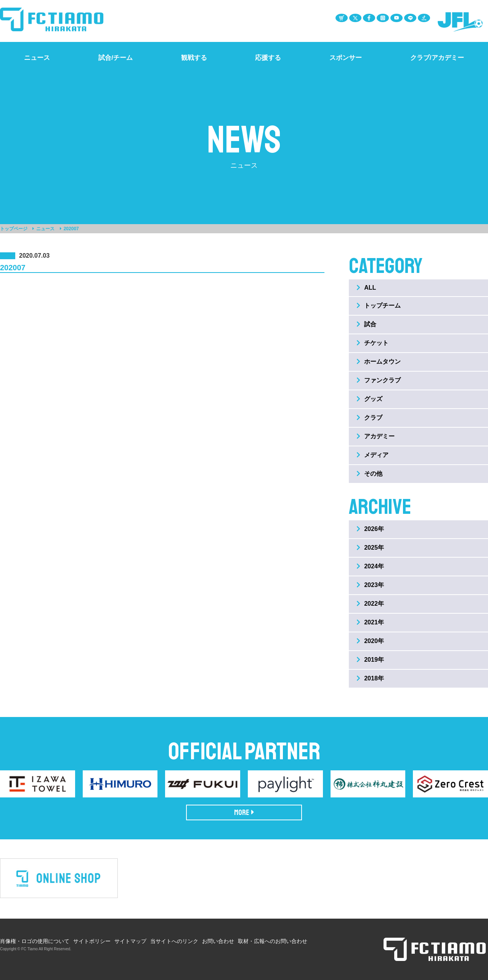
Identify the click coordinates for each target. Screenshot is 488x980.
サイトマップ (130, 941)
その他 (369, 474)
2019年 (370, 660)
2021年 (370, 622)
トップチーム (379, 306)
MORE (244, 812)
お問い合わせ (218, 941)
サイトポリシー (92, 941)
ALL (366, 288)
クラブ (369, 418)
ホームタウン (379, 362)
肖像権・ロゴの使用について (35, 941)
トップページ (14, 229)
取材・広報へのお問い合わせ (273, 941)
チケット (372, 343)
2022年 (370, 604)
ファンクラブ (379, 380)
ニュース (45, 229)
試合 (366, 324)
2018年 (370, 678)
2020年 (370, 641)
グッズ (369, 399)
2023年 (370, 585)
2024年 (370, 566)
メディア (372, 455)
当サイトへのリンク (174, 941)
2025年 (370, 548)
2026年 (370, 529)
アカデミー (376, 436)
